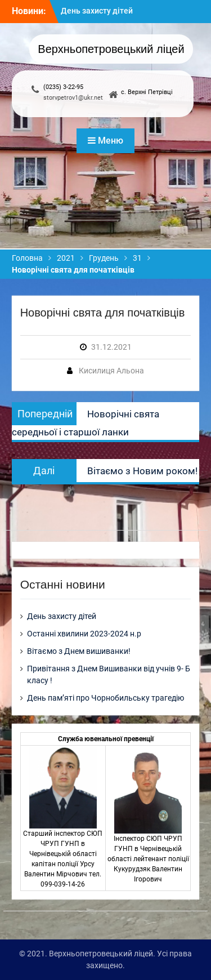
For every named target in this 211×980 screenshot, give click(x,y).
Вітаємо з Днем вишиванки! (79, 651)
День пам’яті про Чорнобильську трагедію (105, 698)
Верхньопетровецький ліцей (111, 49)
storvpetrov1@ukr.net (73, 98)
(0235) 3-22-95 (63, 87)
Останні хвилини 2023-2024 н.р (84, 634)
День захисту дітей (97, 11)
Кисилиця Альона (111, 371)
